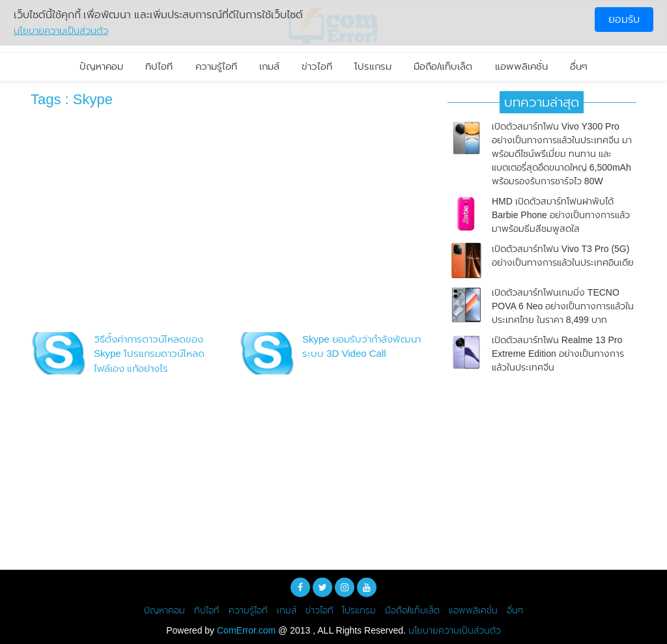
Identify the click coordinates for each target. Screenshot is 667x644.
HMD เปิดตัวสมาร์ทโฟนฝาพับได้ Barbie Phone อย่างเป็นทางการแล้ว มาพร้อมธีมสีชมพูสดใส (561, 215)
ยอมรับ (624, 19)
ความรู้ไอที (216, 66)
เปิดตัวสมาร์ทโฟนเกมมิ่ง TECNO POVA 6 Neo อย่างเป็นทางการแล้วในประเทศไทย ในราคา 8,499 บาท (563, 306)
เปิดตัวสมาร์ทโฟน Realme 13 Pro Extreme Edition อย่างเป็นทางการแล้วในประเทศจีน (558, 354)
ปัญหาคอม (101, 66)
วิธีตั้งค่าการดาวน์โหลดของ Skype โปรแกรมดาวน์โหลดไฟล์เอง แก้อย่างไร (149, 354)
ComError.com (246, 630)
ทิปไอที (159, 66)
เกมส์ (269, 66)
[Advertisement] (229, 223)
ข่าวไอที (317, 66)
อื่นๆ (579, 66)
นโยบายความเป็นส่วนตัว (455, 630)
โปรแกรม (373, 66)
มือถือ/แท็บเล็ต (443, 66)
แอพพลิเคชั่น (521, 66)
